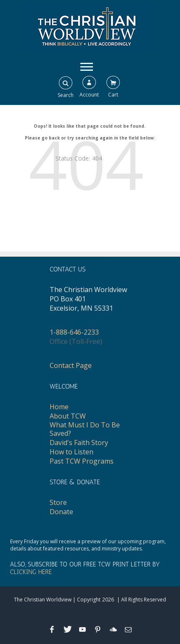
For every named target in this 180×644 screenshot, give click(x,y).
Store (58, 502)
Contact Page (71, 365)
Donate (61, 512)
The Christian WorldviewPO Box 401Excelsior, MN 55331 (88, 299)
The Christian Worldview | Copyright (57, 600)
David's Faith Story (79, 443)
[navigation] (87, 66)
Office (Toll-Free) (76, 341)
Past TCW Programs (82, 461)
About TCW (68, 416)
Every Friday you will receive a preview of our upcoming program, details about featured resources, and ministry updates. (88, 545)
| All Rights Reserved (141, 600)
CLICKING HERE (31, 572)
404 (97, 158)
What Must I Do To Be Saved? (85, 429)
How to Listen (71, 452)
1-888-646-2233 (74, 332)
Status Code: (73, 158)
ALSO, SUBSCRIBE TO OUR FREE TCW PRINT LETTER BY (85, 568)
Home (59, 407)
